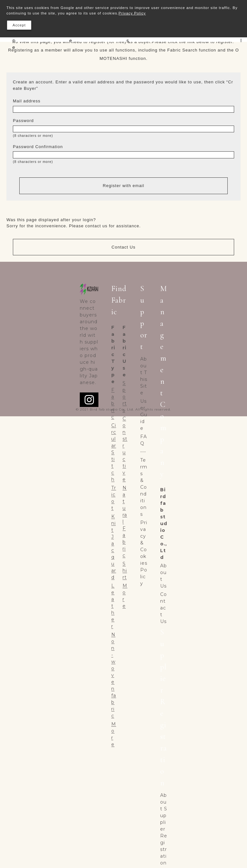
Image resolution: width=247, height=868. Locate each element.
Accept (19, 25)
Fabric (113, 403)
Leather (113, 606)
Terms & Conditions (144, 487)
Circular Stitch (114, 452)
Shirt (125, 571)
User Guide (144, 415)
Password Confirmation (38, 147)
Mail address (27, 101)
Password (23, 121)
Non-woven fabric (114, 675)
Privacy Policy (132, 13)
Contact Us (123, 247)
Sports (125, 397)
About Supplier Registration (164, 829)
